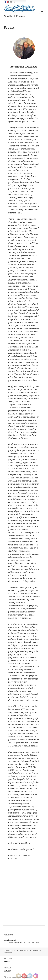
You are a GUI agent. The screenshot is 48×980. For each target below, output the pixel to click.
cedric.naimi (23, 950)
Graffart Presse (14, 16)
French (10, 2)
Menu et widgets (42, 13)
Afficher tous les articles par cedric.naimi (25, 942)
